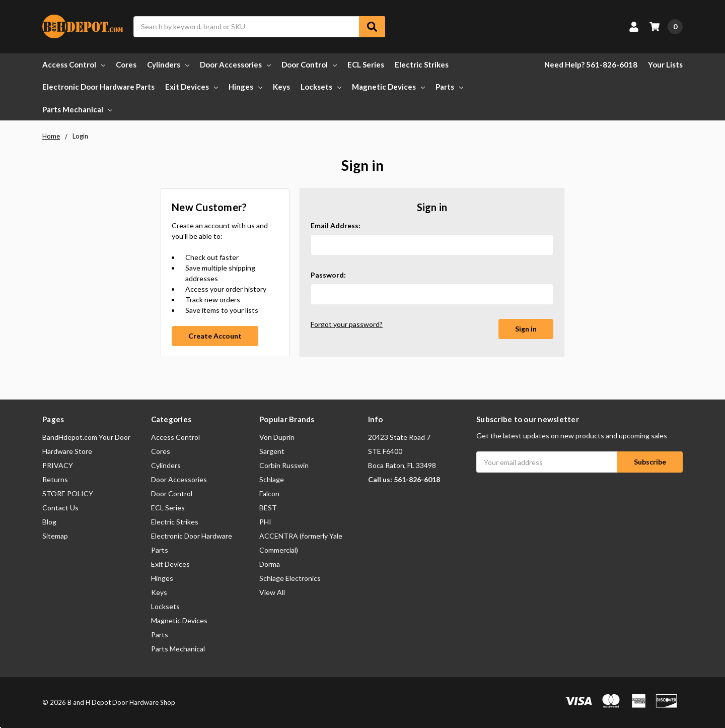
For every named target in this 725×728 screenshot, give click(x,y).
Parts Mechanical (77, 109)
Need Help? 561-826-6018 (591, 64)
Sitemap (55, 536)
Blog (49, 522)
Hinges (245, 87)
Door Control (309, 64)
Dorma (270, 564)
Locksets (321, 87)
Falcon (269, 493)
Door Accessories (235, 64)
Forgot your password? (347, 324)
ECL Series (366, 64)
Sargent (272, 451)
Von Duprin (277, 437)
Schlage (272, 479)
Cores (126, 64)
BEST (268, 508)
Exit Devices (192, 87)
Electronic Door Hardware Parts (98, 87)
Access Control (74, 64)
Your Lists (665, 64)
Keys (281, 87)
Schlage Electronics (290, 578)
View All (272, 592)
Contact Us (60, 508)
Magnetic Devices (388, 87)
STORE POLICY (68, 493)
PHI (265, 522)
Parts (449, 87)
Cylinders (168, 64)
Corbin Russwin (284, 465)
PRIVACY (58, 465)
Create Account (215, 336)
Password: (328, 275)
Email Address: (336, 225)
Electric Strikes (422, 64)
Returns (55, 479)
